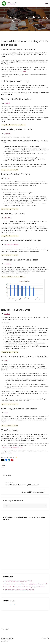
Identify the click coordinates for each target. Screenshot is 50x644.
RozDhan (7, 314)
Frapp (6, 361)
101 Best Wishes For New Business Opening (19, 590)
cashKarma (8, 218)
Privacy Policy (6, 629)
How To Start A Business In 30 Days (12, 447)
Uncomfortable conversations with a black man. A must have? (26, 584)
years (25, 71)
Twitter (10, 604)
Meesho (7, 178)
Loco (6, 413)
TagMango (8, 264)
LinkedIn (14, 604)
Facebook (6, 604)
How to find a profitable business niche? (18, 581)
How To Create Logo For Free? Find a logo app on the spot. (25, 587)
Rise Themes (45, 640)
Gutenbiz (39, 638)
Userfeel (7, 103)
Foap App (7, 133)
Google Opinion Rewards (12, 244)
